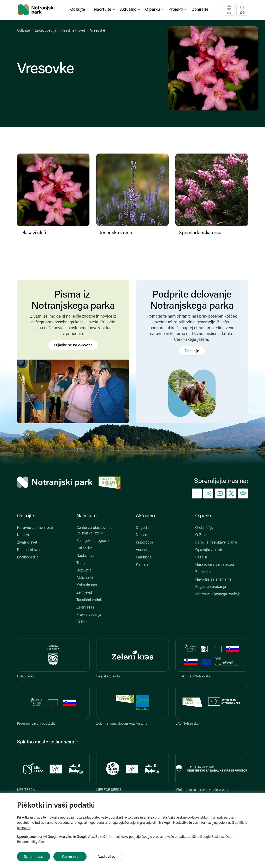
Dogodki (143, 528)
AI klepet (84, 622)
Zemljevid (84, 593)
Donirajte (200, 10)
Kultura (23, 535)
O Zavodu (203, 535)
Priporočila (145, 543)
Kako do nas (87, 585)
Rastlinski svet (73, 31)
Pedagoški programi (93, 541)
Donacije (192, 351)
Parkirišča (144, 558)
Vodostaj (143, 550)
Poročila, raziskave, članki (216, 543)
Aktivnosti (85, 578)
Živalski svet (27, 543)
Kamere (142, 565)
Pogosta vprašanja (211, 587)
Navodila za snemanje (213, 580)
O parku (204, 516)
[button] (80, 10)
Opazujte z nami (208, 550)
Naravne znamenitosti (35, 528)
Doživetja (84, 571)
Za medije (203, 572)
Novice (141, 535)
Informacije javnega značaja (218, 594)
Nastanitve (85, 556)
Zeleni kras (85, 608)
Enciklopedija (46, 31)
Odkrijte (23, 31)
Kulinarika (85, 548)
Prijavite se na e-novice (73, 345)
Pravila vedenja (89, 615)
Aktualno (145, 516)
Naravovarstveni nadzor (215, 565)
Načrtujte (87, 516)
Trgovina (83, 563)
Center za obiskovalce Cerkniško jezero (94, 531)
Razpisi (201, 558)
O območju (204, 528)
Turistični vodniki (90, 600)
